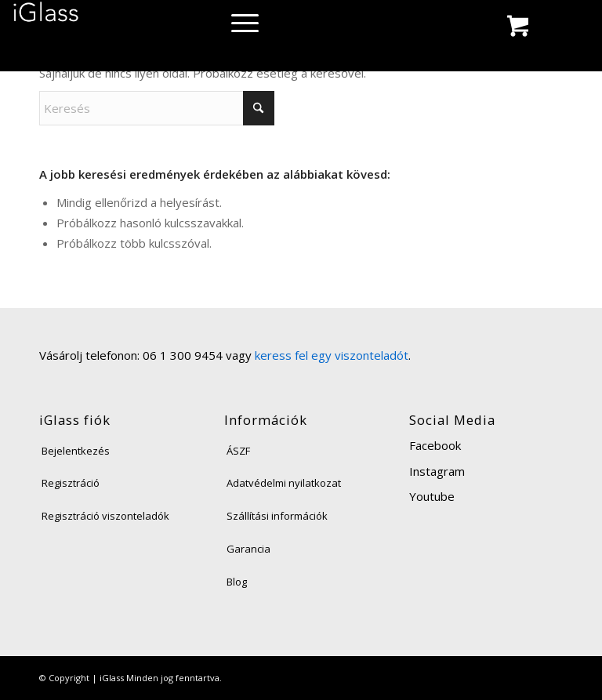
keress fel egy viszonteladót (332, 355)
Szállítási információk (277, 516)
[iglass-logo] (46, 18)
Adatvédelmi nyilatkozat (284, 483)
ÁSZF (238, 451)
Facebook (435, 445)
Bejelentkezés (76, 451)
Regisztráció (71, 483)
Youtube (432, 496)
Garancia (248, 549)
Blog (237, 582)
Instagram (437, 471)
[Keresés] (157, 108)
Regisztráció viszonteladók (105, 516)
